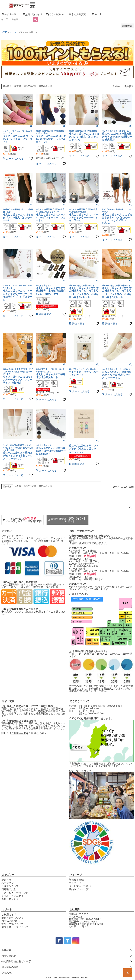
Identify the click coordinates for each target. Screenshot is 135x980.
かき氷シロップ (10, 886)
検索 (35, 19)
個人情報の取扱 (10, 967)
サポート (7, 909)
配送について (79, 691)
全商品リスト (9, 973)
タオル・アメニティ (12, 896)
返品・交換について (12, 924)
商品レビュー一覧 (79, 889)
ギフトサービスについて (15, 927)
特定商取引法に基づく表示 (16, 961)
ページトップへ (130, 508)
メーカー (14, 32)
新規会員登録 (76, 880)
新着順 (18, 86)
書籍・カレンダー (11, 899)
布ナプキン (8, 883)
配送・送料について (12, 918)
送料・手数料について (82, 531)
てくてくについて (79, 701)
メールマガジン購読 (80, 886)
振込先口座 (52, 587)
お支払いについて (11, 921)
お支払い (7, 531)
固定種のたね (9, 889)
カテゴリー (8, 875)
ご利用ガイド (41, 612)
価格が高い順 (45, 86)
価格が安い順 (30, 86)
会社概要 (75, 909)
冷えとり (6, 880)
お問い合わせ (9, 956)
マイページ (76, 875)
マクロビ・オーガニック (15, 892)
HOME (4, 32)
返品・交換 (8, 701)
